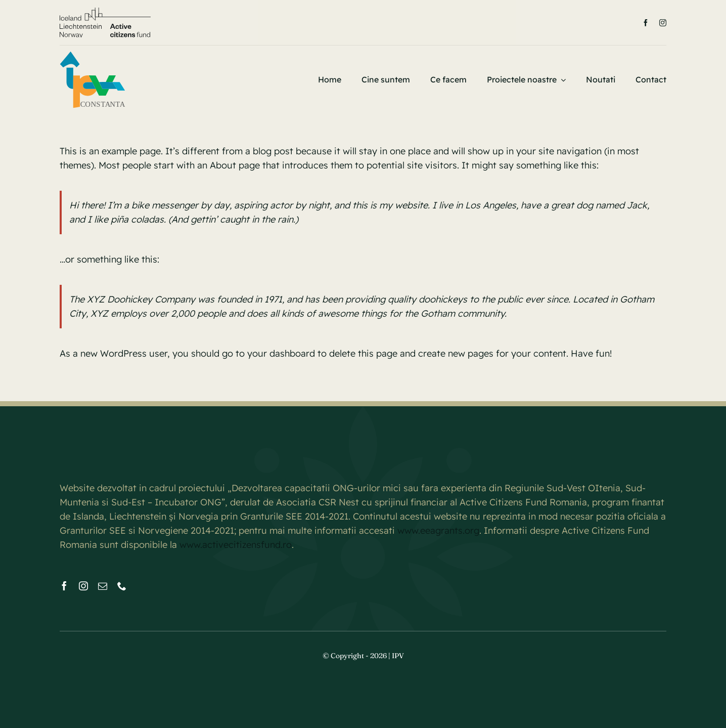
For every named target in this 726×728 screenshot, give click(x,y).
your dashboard (281, 353)
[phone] (122, 586)
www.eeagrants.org (438, 530)
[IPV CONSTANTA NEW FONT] (93, 55)
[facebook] (646, 23)
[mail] (103, 586)
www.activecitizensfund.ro (236, 545)
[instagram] (663, 23)
